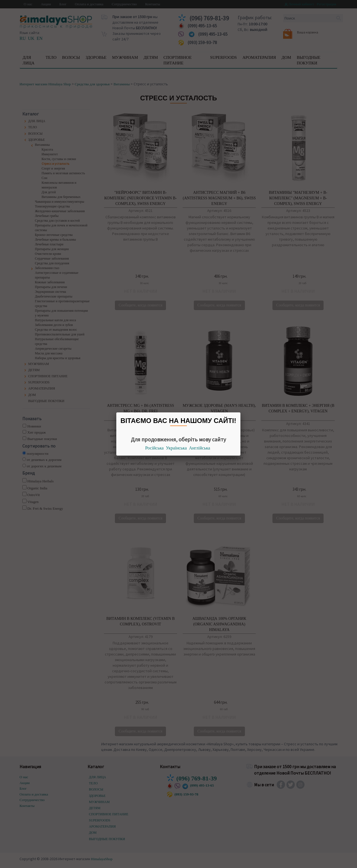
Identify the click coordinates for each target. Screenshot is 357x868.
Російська (155, 448)
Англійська (200, 448)
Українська (176, 448)
